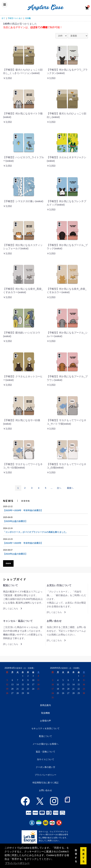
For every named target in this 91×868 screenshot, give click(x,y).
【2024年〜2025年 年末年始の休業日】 (23, 543)
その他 (28, 18)
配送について (45, 736)
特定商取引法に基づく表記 (45, 783)
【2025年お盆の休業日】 (15, 521)
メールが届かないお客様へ (45, 744)
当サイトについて (45, 759)
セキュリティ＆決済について (45, 728)
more (8, 563)
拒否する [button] (76, 856)
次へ (59, 488)
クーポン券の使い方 (45, 767)
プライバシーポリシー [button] (17, 863)
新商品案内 (45, 705)
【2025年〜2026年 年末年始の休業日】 (23, 510)
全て (3, 18)
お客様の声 (45, 721)
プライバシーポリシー (45, 775)
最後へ (70, 488)
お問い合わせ (45, 790)
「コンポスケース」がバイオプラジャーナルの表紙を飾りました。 (35, 532)
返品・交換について (45, 752)
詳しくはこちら (13, 608)
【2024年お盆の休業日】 (15, 554)
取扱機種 (45, 713)
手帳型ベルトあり (15, 18)
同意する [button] (83, 856)
